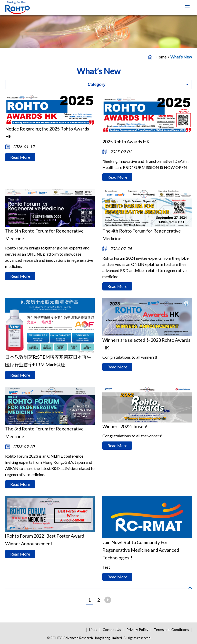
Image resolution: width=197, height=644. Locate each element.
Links (93, 630)
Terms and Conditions (171, 630)
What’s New (181, 57)
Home (161, 57)
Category (97, 84)
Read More (20, 157)
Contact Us (112, 630)
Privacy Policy (137, 630)
